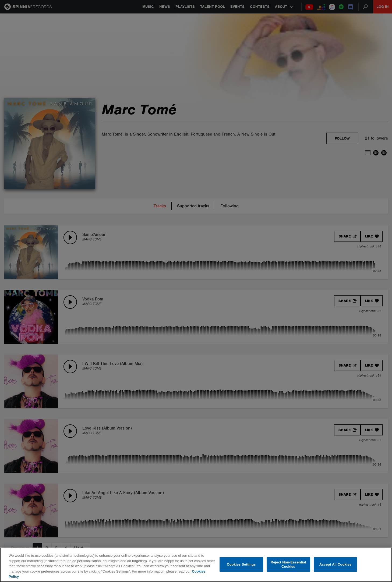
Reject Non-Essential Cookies (288, 564)
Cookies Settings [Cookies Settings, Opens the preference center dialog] (241, 564)
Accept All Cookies (336, 564)
